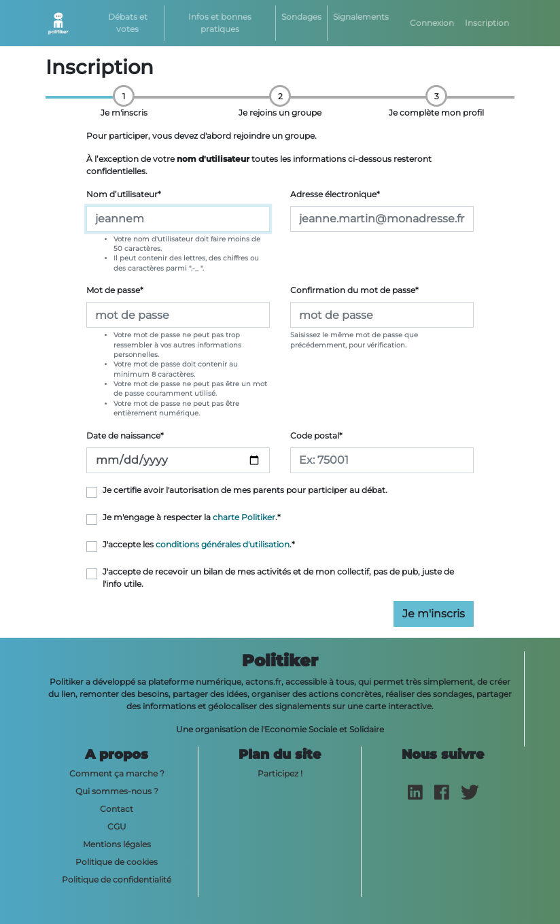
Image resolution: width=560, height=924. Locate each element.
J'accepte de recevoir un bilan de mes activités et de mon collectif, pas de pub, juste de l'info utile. (278, 578)
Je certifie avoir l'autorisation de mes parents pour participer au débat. (245, 490)
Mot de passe (115, 290)
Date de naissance (125, 435)
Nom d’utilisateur (124, 194)
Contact (117, 809)
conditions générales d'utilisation (223, 544)
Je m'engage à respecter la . (192, 517)
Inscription (487, 23)
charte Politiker (244, 517)
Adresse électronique (335, 194)
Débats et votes (128, 23)
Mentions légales (117, 844)
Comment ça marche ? (117, 773)
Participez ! (280, 773)
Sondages (301, 17)
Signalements (361, 17)
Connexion (432, 23)
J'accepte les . (199, 544)
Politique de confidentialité (117, 879)
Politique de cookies (117, 862)
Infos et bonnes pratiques (220, 23)
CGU (117, 826)
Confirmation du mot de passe (354, 290)
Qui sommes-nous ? (117, 791)
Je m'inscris (434, 614)
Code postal (316, 435)
